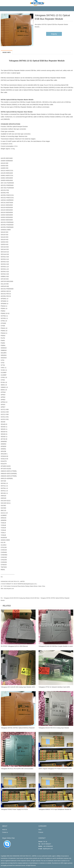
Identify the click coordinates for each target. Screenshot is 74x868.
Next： (39, 598)
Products (41, 832)
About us (4, 830)
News (40, 830)
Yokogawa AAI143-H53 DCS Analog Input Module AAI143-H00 (20, 598)
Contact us (5, 832)
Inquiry (54, 34)
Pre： (2, 598)
